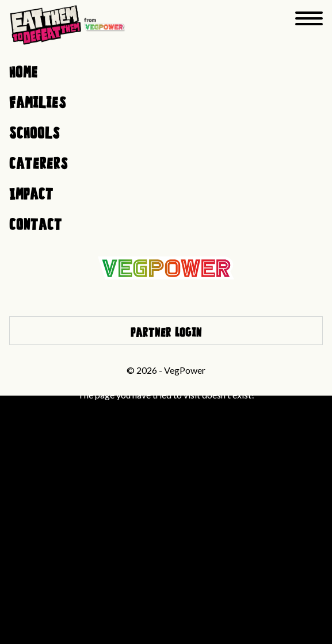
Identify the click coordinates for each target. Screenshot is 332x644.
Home (24, 70)
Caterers (39, 161)
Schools (35, 131)
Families (38, 100)
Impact (31, 192)
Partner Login (166, 331)
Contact (36, 222)
